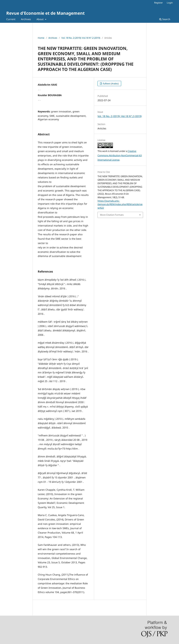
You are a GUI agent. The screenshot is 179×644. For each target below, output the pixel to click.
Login (170, 3)
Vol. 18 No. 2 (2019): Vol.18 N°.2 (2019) (81, 38)
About (40, 19)
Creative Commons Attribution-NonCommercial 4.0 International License (120, 155)
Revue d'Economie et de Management (45, 13)
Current (11, 19)
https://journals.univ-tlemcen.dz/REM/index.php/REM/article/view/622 (120, 204)
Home (41, 38)
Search (165, 19)
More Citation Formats (112, 215)
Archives (26, 19)
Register (158, 3)
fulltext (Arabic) (111, 83)
